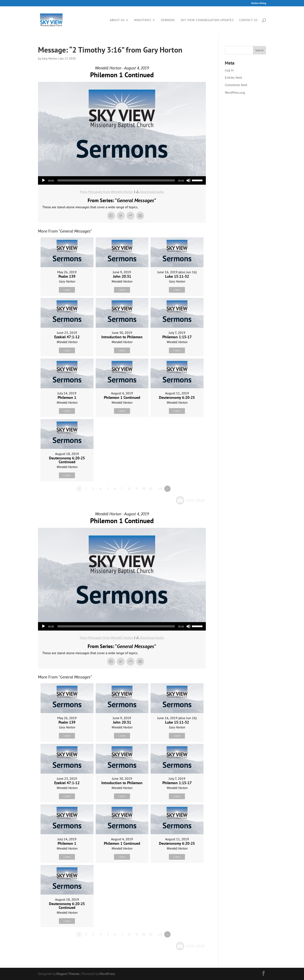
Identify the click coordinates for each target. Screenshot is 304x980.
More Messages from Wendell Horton (107, 192)
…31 (159, 489)
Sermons (168, 20)
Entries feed (233, 77)
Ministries (143, 20)
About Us (117, 20)
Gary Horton (50, 58)
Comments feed (236, 85)
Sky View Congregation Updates (207, 20)
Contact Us (248, 20)
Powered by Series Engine (190, 500)
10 (144, 489)
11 (151, 489)
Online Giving (259, 3)
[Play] (43, 180)
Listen (67, 290)
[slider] (116, 180)
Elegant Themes (68, 974)
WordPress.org (235, 92)
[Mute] (189, 180)
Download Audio (152, 192)
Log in (229, 70)
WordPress (107, 974)
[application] (122, 180)
